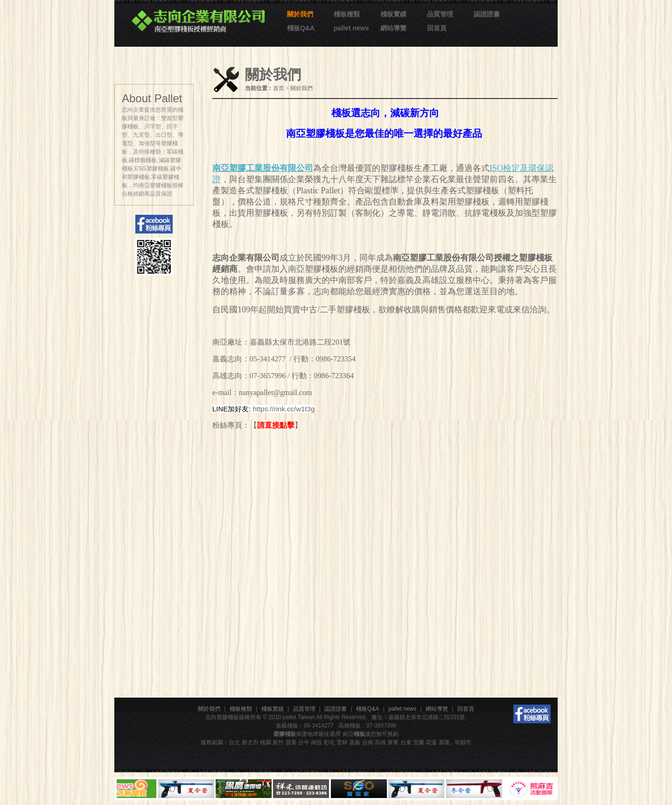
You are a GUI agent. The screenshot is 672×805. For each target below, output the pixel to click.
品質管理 (440, 14)
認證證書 (487, 14)
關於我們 (300, 14)
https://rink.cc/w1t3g (284, 409)
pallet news (351, 28)
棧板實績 (393, 14)
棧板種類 (347, 14)
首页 (279, 88)
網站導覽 (393, 28)
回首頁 (437, 28)
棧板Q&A (301, 28)
